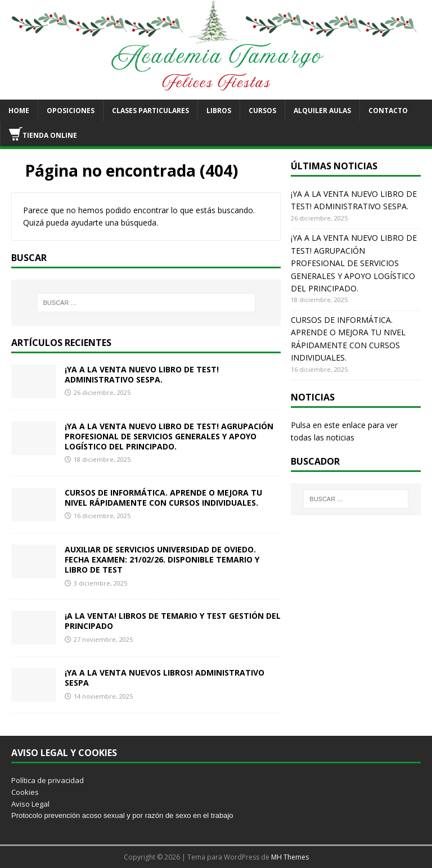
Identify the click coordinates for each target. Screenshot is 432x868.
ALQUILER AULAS (322, 111)
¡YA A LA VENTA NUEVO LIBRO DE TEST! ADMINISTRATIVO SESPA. (142, 374)
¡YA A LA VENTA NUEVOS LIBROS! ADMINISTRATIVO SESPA (165, 678)
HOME (19, 111)
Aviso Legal (30, 804)
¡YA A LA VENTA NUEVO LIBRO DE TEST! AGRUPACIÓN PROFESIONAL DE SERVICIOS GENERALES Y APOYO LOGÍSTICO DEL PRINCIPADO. (169, 436)
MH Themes (290, 857)
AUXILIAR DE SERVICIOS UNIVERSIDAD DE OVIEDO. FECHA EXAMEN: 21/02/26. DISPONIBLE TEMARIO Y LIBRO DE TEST (162, 559)
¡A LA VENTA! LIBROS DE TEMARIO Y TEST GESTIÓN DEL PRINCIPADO (173, 621)
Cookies (25, 792)
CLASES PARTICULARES (150, 111)
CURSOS (262, 111)
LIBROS (219, 111)
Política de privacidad (48, 780)
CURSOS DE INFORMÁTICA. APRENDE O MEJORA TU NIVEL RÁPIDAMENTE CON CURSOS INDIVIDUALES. (163, 498)
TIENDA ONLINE (43, 134)
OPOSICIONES (71, 111)
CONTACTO (388, 111)
